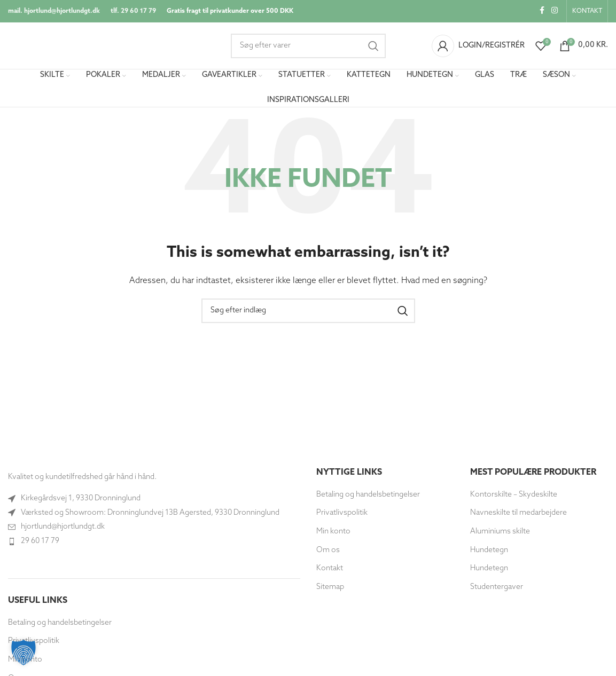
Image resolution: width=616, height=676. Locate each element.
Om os (328, 551)
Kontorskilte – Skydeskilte (514, 496)
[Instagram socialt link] (555, 11)
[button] (24, 653)
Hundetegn (489, 551)
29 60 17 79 (40, 542)
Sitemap (330, 588)
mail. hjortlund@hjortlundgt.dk (54, 11)
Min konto (333, 533)
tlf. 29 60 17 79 (133, 11)
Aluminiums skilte (500, 533)
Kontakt (330, 570)
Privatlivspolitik (342, 514)
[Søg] (308, 46)
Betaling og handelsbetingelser (60, 624)
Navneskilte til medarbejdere (518, 514)
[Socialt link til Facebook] (542, 11)
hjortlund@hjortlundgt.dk (63, 528)
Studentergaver (497, 588)
